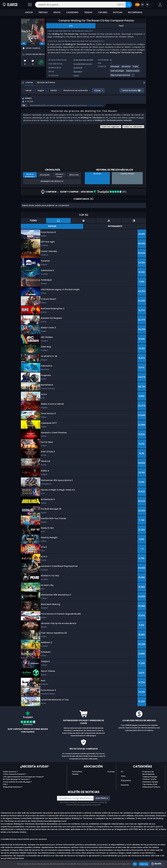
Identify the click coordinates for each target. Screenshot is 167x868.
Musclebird (78, 68)
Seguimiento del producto (52, 182)
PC (122, 772)
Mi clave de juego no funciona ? (17, 780)
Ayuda (156, 864)
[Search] (129, 5)
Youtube (111, 772)
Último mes (74, 175)
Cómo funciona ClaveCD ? (15, 774)
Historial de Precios (44, 82)
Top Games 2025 (150, 785)
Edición (54, 90)
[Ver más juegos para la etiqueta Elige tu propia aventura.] (120, 76)
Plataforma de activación (76, 90)
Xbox (123, 776)
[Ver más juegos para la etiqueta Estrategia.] (115, 67)
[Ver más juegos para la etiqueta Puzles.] (136, 67)
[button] (160, 5)
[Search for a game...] (83, 5)
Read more (144, 864)
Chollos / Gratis (149, 780)
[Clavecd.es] (10, 5)
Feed (121, 26)
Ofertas (27, 82)
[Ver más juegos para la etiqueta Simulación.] (126, 67)
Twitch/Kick (77, 772)
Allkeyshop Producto (151, 787)
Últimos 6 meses (59, 176)
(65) (110, 192)
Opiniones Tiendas (150, 782)
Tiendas (75, 774)
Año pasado (45, 175)
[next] (42, 44)
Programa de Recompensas (148, 773)
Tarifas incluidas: (131, 90)
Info (71, 26)
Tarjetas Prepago (150, 777)
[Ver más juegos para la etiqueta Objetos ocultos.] (133, 72)
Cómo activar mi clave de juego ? (17, 782)
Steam (76, 75)
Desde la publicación (30, 176)
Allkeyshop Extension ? (13, 787)
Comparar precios (96, 106)
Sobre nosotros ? (10, 772)
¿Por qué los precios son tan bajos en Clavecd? (23, 777)
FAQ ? (5, 785)
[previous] (24, 44)
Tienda (28, 90)
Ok (135, 864)
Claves (97, 90)
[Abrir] (30, 5)
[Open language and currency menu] (143, 5)
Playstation (126, 781)
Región (41, 90)
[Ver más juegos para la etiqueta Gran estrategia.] (117, 72)
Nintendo (125, 785)
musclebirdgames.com (83, 64)
